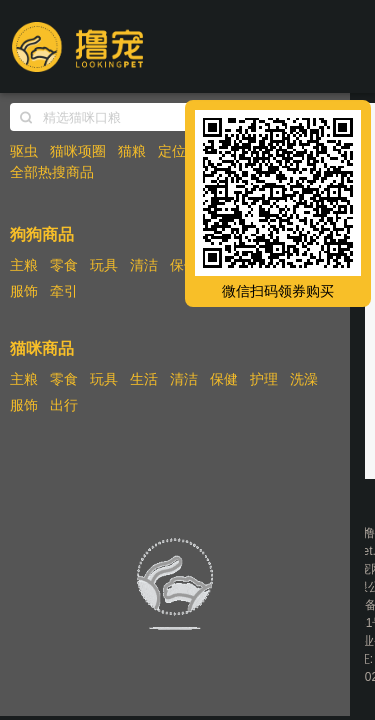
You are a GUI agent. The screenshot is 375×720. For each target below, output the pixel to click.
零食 (64, 265)
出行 (64, 405)
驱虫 (24, 151)
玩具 (104, 265)
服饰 (24, 291)
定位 (172, 151)
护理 (264, 379)
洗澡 (304, 379)
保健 (184, 265)
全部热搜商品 (52, 172)
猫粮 (132, 151)
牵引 (64, 291)
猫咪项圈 (78, 151)
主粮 (24, 265)
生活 (144, 379)
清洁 (144, 265)
